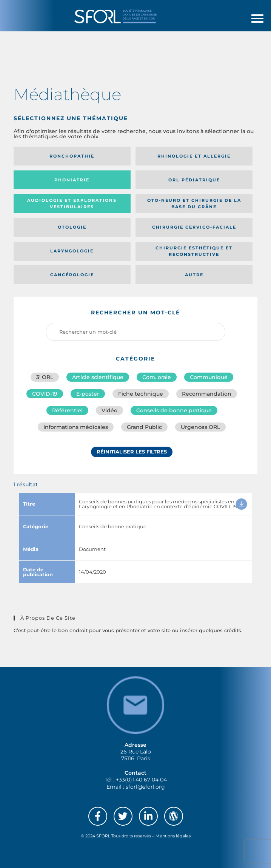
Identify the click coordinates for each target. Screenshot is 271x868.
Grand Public (144, 427)
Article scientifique (98, 377)
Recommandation (207, 394)
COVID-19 (45, 394)
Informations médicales (76, 427)
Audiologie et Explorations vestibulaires (72, 203)
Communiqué (209, 377)
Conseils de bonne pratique (174, 410)
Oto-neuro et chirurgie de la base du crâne (194, 203)
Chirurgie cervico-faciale (194, 227)
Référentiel (67, 410)
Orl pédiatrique (194, 180)
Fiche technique (141, 394)
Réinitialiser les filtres (132, 452)
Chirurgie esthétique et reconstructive (194, 251)
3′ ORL (45, 377)
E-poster (88, 394)
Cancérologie (72, 275)
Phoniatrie (72, 180)
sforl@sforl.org (145, 787)
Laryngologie (72, 251)
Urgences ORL (200, 427)
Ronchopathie (72, 156)
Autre (194, 275)
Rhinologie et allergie (194, 156)
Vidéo (109, 410)
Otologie (72, 227)
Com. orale (157, 377)
